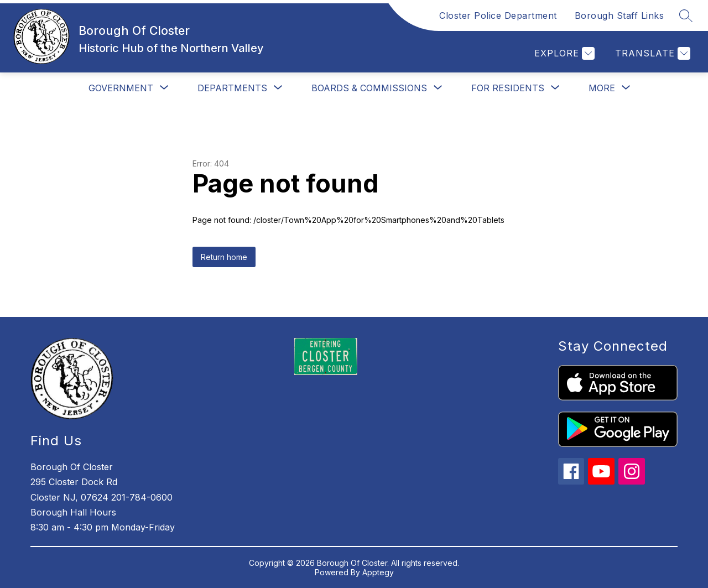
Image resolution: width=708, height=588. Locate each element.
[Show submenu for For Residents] (508, 88)
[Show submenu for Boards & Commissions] (369, 88)
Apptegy (378, 572)
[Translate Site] (651, 53)
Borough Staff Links (619, 15)
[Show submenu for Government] (121, 88)
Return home (224, 257)
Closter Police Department (498, 15)
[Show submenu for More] (602, 88)
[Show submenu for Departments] (232, 88)
